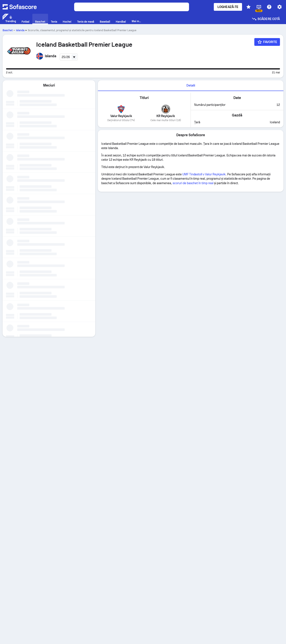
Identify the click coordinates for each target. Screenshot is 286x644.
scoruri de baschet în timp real (193, 183)
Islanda (20, 30)
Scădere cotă (266, 19)
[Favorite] (267, 42)
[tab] (191, 86)
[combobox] (69, 57)
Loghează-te (228, 7)
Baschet (8, 30)
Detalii (191, 85)
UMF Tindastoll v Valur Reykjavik (204, 174)
